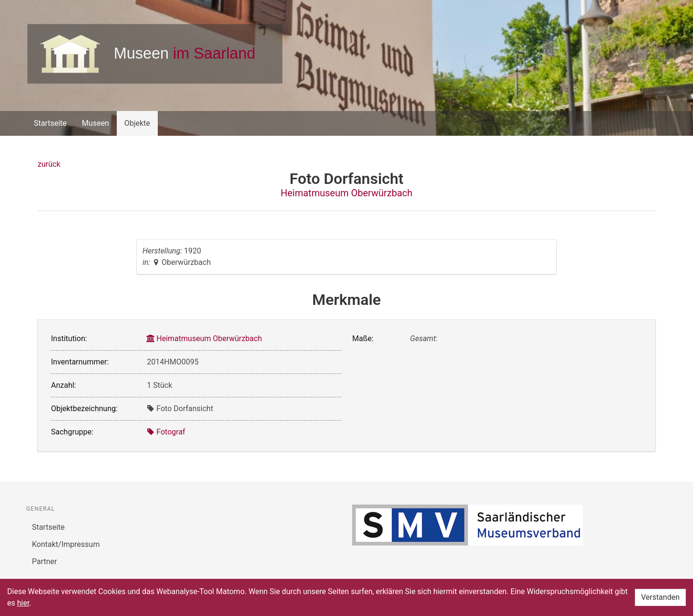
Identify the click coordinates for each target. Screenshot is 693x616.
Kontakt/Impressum (66, 544)
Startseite (50, 123)
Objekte (137, 123)
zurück (49, 164)
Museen (96, 123)
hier (23, 603)
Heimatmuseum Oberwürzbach (347, 193)
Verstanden (660, 597)
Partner (45, 561)
